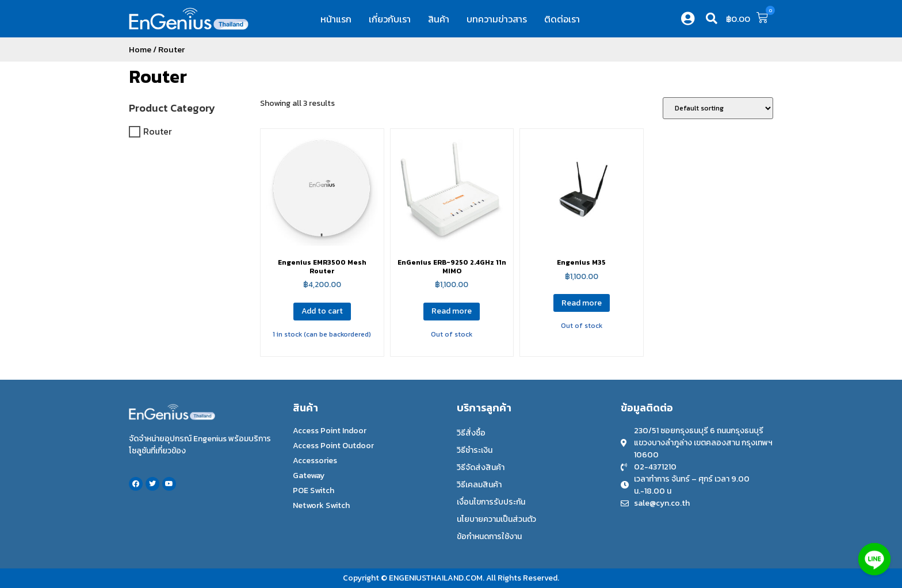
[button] (712, 18)
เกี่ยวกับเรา (390, 19)
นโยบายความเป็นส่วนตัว (496, 519)
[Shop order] (718, 108)
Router (158, 77)
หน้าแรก (336, 19)
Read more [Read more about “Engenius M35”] (582, 303)
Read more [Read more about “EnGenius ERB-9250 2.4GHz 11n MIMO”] (452, 311)
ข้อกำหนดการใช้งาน (489, 537)
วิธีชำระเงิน (475, 450)
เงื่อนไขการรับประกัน (491, 502)
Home (140, 49)
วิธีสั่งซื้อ (471, 433)
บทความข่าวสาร (497, 19)
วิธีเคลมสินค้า (479, 485)
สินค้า (439, 19)
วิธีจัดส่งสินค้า (481, 467)
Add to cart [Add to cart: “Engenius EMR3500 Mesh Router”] (322, 311)
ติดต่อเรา (562, 19)
